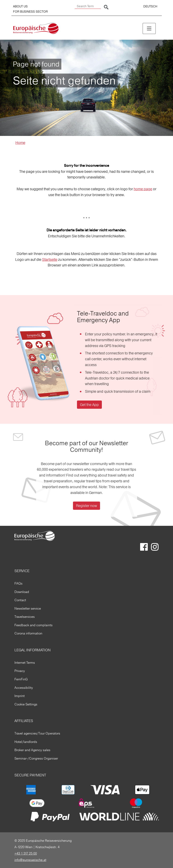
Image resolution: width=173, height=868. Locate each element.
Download (22, 592)
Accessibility (24, 688)
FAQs (18, 583)
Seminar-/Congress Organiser (36, 758)
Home (20, 143)
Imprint (20, 696)
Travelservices (25, 617)
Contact (20, 600)
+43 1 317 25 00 (26, 853)
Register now (86, 506)
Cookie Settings (26, 704)
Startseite (50, 259)
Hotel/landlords (26, 742)
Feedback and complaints (33, 625)
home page (143, 189)
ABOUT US (20, 6)
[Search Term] (88, 6)
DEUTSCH (150, 6)
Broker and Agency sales (32, 750)
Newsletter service (28, 608)
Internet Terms (25, 663)
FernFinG (21, 679)
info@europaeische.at (30, 860)
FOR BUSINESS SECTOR (30, 12)
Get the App (89, 405)
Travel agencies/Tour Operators (37, 733)
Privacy (20, 671)
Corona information (28, 633)
